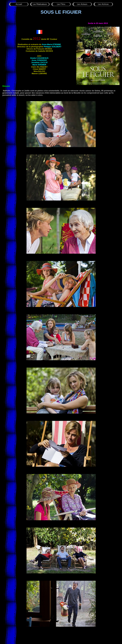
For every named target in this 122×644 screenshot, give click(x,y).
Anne (39, 60)
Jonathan (39, 62)
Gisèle (39, 58)
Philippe (53, 47)
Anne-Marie (51, 44)
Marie (39, 65)
